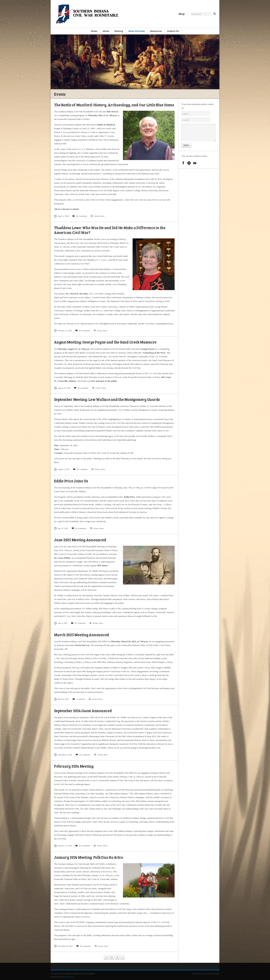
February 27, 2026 (63, 331)
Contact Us (173, 31)
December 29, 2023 (63, 946)
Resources (156, 31)
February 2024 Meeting (74, 766)
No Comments (80, 216)
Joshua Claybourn (67, 977)
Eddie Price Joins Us (71, 481)
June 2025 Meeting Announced (80, 540)
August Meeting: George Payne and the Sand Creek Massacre (105, 342)
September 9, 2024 (63, 755)
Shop (182, 14)
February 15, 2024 (63, 846)
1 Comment (79, 699)
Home (94, 31)
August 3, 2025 (62, 469)
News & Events (137, 31)
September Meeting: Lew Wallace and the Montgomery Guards (107, 399)
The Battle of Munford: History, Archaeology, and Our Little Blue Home (114, 105)
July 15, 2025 (61, 528)
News (102, 216)
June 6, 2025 (61, 623)
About (106, 31)
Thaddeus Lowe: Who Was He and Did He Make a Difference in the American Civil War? (110, 230)
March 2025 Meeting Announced (82, 635)
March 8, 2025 (61, 699)
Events (97, 216)
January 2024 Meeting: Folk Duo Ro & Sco (89, 857)
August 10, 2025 (62, 388)
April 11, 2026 (61, 216)
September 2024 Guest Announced (83, 711)
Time (204, 974)
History (119, 31)
